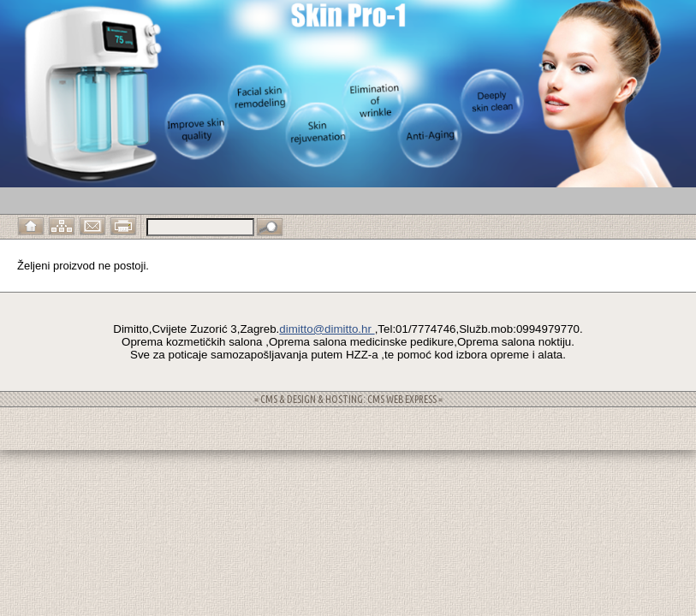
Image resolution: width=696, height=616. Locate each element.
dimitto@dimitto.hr (327, 329)
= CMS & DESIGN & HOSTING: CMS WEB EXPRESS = (348, 399)
